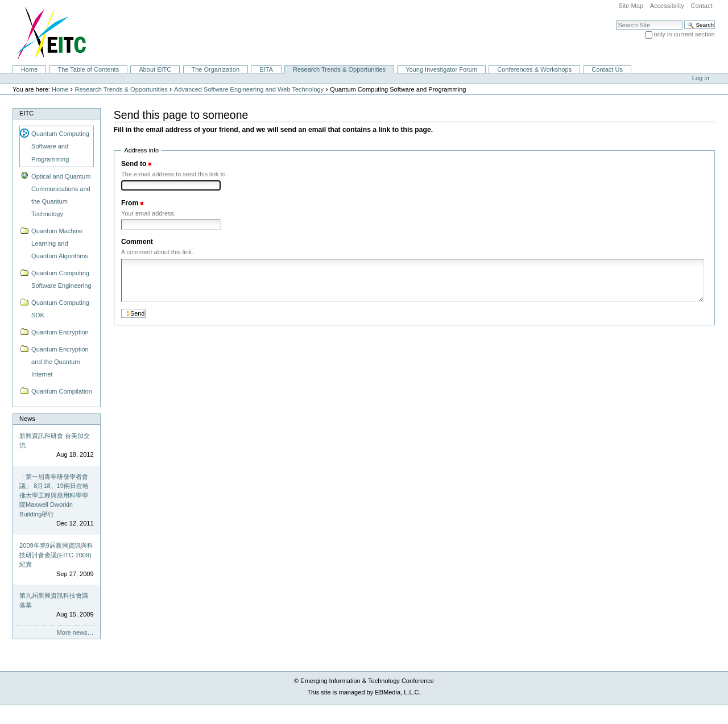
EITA (266, 69)
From (130, 203)
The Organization (215, 69)
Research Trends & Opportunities (339, 69)
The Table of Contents (88, 69)
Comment (137, 242)
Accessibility (667, 6)
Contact (701, 6)
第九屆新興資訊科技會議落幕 (54, 600)
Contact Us (607, 69)
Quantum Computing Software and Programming (60, 146)
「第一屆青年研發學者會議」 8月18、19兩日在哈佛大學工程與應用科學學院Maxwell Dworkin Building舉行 (54, 495)
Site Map (631, 6)
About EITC (155, 69)
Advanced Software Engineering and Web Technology (249, 89)
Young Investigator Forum (441, 69)
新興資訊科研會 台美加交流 (55, 440)
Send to (134, 164)
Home (29, 69)
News (27, 419)
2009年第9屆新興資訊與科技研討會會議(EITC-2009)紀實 (56, 555)
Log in (701, 78)
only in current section (684, 34)
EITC (26, 113)
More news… (75, 632)
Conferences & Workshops (534, 69)
